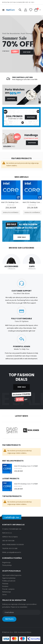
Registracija (6, 562)
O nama (5, 529)
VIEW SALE (21, 387)
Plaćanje (5, 584)
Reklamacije (7, 592)
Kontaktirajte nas (15, 529)
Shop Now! (27, 52)
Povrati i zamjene (8, 589)
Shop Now (11, 99)
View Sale (21, 237)
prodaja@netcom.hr (14, 552)
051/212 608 (13, 548)
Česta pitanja (7, 565)
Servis (4, 595)
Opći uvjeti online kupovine (12, 575)
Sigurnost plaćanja (9, 578)
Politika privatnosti (9, 581)
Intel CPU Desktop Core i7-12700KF (11, 202)
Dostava (5, 586)
